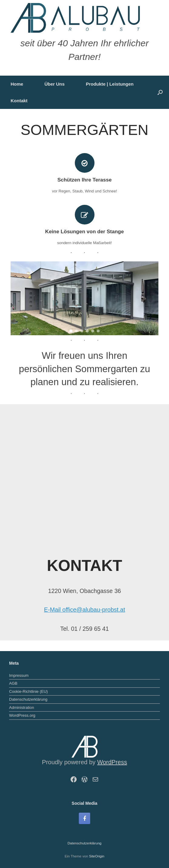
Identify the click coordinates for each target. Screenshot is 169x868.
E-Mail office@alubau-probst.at (85, 610)
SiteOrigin (97, 856)
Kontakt (19, 101)
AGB (13, 683)
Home (17, 84)
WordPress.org (22, 715)
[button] (160, 92)
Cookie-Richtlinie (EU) (28, 691)
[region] (85, 298)
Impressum (19, 675)
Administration (22, 708)
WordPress (112, 762)
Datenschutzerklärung (28, 699)
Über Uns (55, 84)
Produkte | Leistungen (110, 84)
